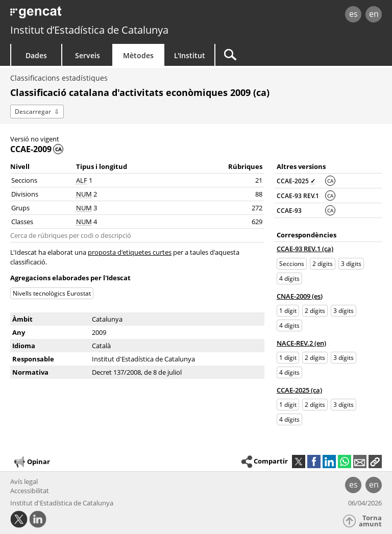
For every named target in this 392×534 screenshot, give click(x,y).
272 (257, 208)
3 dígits (351, 264)
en (374, 14)
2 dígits (323, 264)
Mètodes (138, 55)
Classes (22, 222)
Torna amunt (370, 521)
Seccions (24, 180)
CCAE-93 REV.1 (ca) (305, 249)
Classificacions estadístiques (59, 78)
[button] (375, 462)
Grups (20, 208)
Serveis (88, 55)
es (353, 14)
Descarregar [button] (33, 112)
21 (259, 180)
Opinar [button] (31, 462)
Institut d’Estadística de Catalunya (89, 30)
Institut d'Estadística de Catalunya (62, 503)
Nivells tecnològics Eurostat (52, 293)
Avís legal (24, 481)
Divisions (25, 194)
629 (257, 222)
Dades (36, 55)
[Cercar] (279, 55)
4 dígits (289, 278)
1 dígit (288, 311)
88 (259, 194)
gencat (84, 15)
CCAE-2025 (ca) (299, 390)
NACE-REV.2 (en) (301, 343)
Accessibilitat (30, 491)
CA (330, 181)
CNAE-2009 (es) (300, 296)
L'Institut (190, 55)
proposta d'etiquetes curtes (130, 252)
